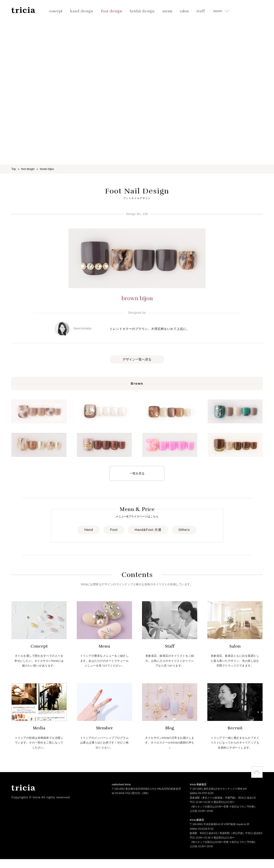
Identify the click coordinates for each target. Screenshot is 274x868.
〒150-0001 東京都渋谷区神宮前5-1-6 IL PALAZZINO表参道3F (146, 789)
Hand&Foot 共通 (148, 530)
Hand (89, 530)
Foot (114, 530)
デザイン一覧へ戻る (137, 359)
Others (184, 530)
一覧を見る (137, 473)
